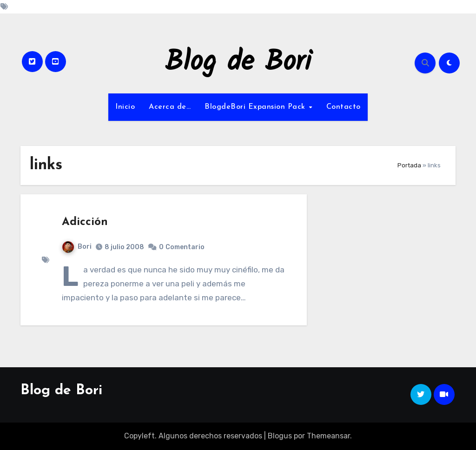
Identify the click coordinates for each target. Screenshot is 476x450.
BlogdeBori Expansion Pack (256, 107)
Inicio (125, 107)
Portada (409, 165)
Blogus (280, 436)
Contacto (344, 107)
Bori (77, 247)
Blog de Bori (238, 63)
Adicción (85, 222)
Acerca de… (170, 107)
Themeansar (328, 436)
